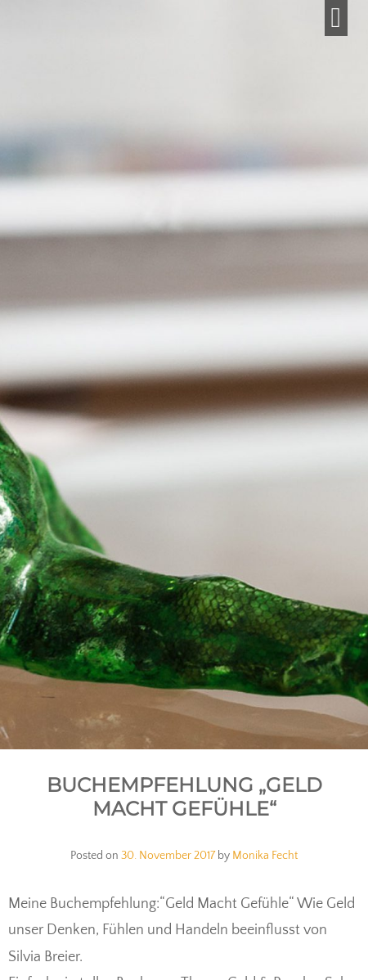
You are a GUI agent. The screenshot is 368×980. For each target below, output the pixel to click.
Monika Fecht (265, 856)
